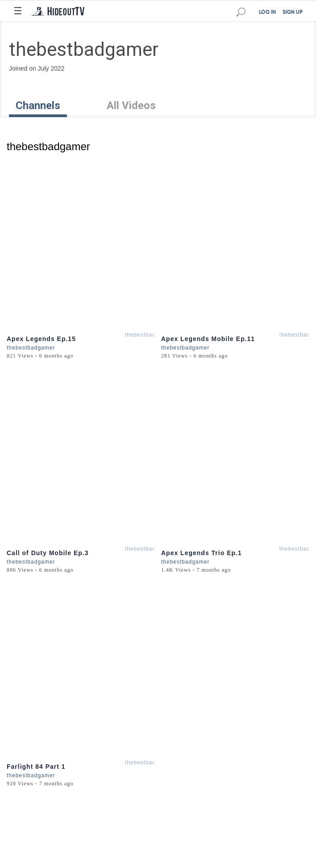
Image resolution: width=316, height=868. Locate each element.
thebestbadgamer (149, 335)
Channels (38, 105)
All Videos (131, 105)
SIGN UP (293, 13)
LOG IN (267, 13)
